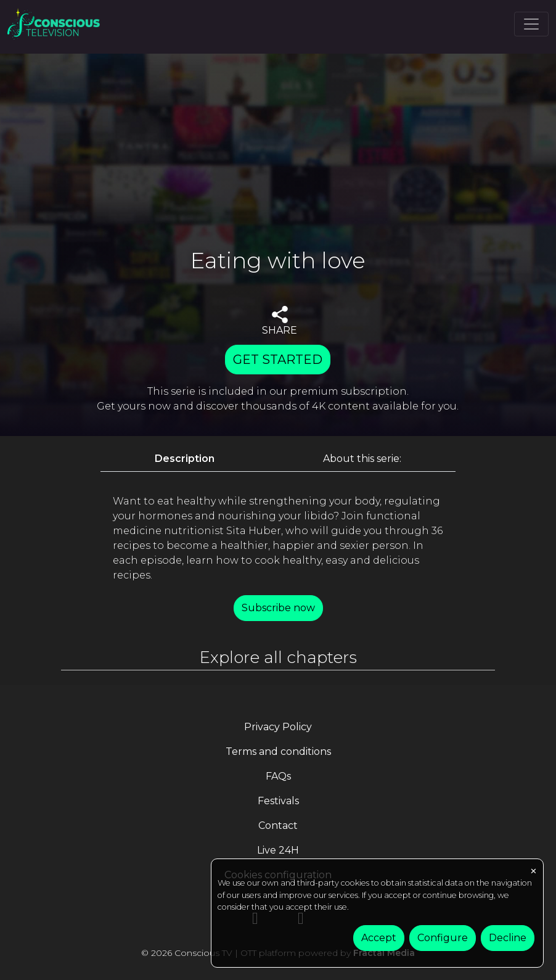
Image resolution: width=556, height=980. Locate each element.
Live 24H (278, 850)
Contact (278, 826)
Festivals (278, 801)
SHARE (280, 321)
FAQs (278, 776)
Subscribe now (278, 608)
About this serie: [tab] (362, 459)
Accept (379, 938)
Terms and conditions (278, 751)
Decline (508, 938)
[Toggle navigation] (531, 24)
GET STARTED (278, 360)
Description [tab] (185, 459)
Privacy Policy (278, 727)
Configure (443, 938)
